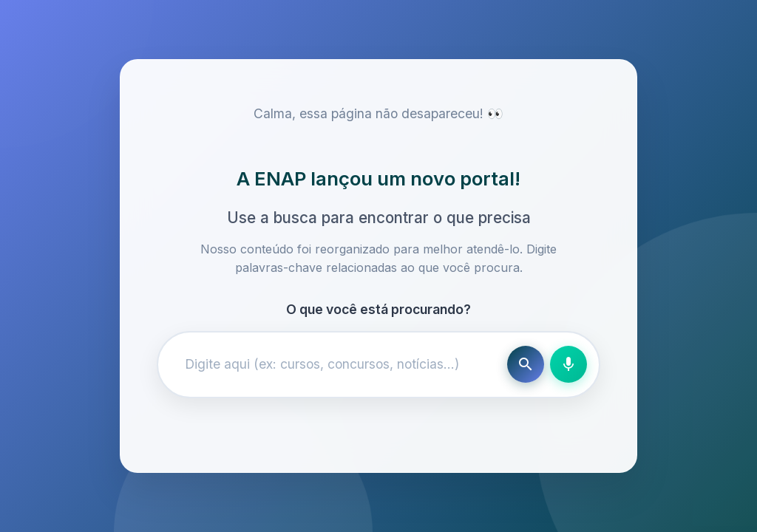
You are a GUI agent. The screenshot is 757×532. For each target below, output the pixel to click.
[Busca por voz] (568, 364)
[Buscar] (526, 364)
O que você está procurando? (378, 309)
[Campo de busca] (336, 364)
